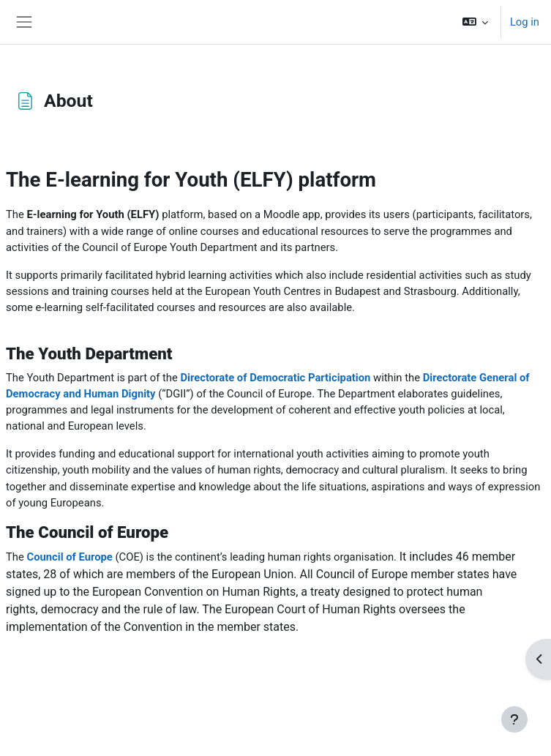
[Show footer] (514, 719)
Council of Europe (69, 557)
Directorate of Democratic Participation (275, 378)
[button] (475, 22)
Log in (525, 22)
